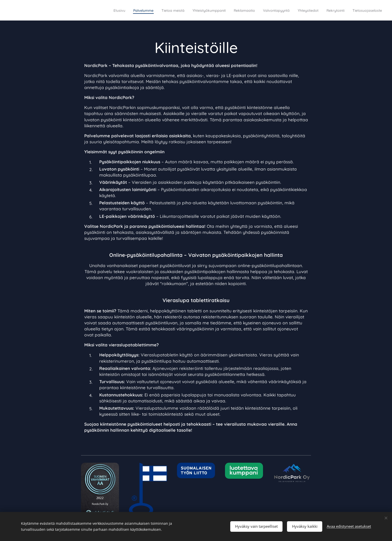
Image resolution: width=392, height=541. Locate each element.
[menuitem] (75, 10)
